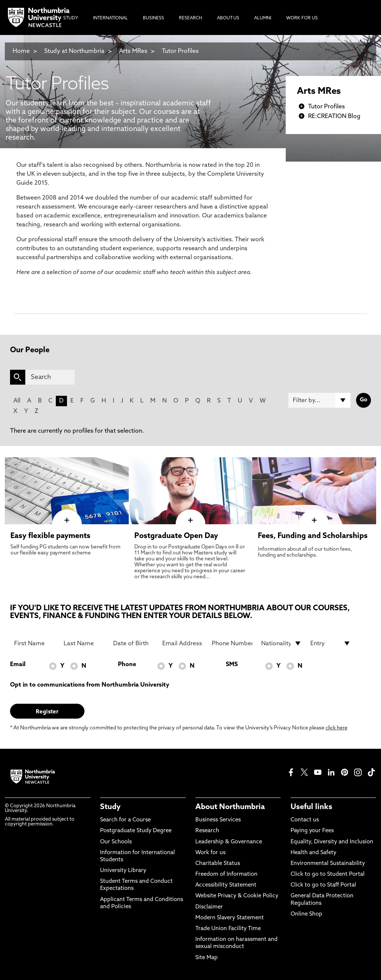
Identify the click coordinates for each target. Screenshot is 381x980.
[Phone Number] (232, 643)
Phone (127, 665)
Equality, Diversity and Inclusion (332, 842)
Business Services (218, 820)
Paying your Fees (312, 831)
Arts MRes (133, 51)
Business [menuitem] (153, 18)
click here (337, 728)
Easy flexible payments (50, 536)
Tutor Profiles (180, 51)
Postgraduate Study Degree (136, 831)
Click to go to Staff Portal (323, 885)
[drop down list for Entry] (331, 643)
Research (207, 831)
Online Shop (306, 914)
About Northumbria (230, 807)
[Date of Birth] (133, 643)
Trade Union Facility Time (228, 929)
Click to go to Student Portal (328, 874)
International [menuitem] (111, 18)
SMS (232, 665)
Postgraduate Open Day (176, 536)
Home (21, 51)
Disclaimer (209, 907)
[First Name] (34, 643)
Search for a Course (125, 820)
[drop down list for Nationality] (281, 643)
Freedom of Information (226, 874)
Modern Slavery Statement (230, 918)
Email (18, 665)
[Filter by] (319, 400)
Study (110, 807)
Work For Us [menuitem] (302, 18)
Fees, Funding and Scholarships (313, 536)
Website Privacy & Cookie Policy (237, 896)
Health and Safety (313, 853)
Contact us (305, 820)
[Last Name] (84, 643)
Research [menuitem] (190, 18)
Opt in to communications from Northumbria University (90, 685)
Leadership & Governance (229, 842)
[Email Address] (183, 643)
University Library (123, 871)
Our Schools (116, 842)
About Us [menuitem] (228, 18)
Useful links (311, 807)
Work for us (210, 853)
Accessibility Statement (226, 885)
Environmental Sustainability (328, 864)
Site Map (206, 958)
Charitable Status (218, 864)
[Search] (50, 377)
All (17, 401)
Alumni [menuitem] (263, 18)
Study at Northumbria (74, 51)
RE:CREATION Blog (334, 117)
